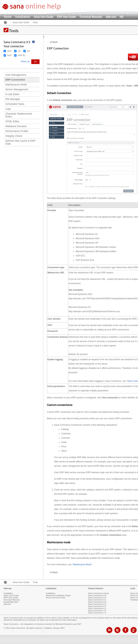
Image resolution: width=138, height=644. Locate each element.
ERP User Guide (66, 17)
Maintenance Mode (16, 85)
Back (55, 42)
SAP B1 (22, 55)
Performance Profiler (17, 131)
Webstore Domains (16, 126)
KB (121, 17)
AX (19, 51)
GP (28, 51)
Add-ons (111, 17)
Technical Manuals (91, 17)
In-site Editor (12, 94)
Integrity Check (14, 136)
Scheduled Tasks (15, 104)
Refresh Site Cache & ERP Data (20, 142)
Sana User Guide (43, 17)
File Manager (13, 99)
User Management (16, 75)
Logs (8, 109)
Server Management (17, 89)
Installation (23, 17)
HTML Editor (12, 121)
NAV (9, 51)
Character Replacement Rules (19, 115)
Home (8, 17)
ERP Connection (15, 80)
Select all (25, 62)
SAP (9, 55)
